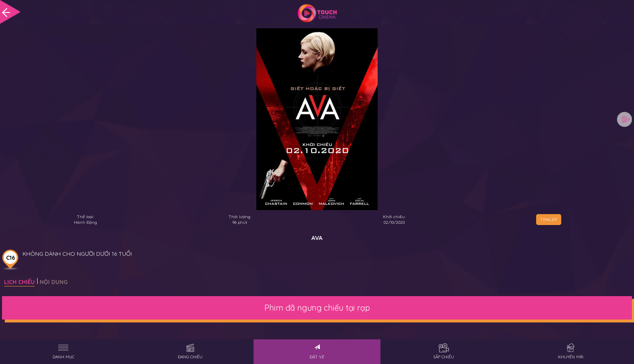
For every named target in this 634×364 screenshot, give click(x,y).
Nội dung (54, 282)
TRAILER (549, 220)
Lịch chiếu (19, 282)
